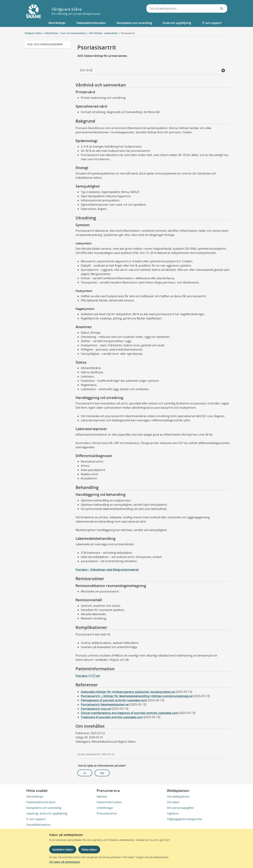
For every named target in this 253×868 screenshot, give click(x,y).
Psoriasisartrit (128, 33)
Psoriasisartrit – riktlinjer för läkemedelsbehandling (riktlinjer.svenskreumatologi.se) (137, 696)
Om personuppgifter (181, 808)
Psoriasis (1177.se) (88, 676)
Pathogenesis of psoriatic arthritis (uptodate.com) (114, 700)
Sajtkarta (173, 813)
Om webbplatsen (178, 797)
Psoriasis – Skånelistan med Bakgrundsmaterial (107, 570)
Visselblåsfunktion (38, 825)
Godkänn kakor (63, 850)
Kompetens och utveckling (44, 808)
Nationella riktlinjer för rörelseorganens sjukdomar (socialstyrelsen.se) (128, 692)
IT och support (36, 819)
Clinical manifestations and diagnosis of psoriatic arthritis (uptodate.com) (130, 713)
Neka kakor (89, 850)
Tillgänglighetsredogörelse (184, 819)
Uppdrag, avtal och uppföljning (47, 813)
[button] (57, 23)
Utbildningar (105, 808)
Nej (102, 773)
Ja (85, 773)
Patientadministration (41, 802)
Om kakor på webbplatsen (65, 862)
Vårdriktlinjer (35, 797)
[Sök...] (222, 8)
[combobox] (181, 8)
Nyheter (102, 797)
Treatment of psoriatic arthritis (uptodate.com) (112, 717)
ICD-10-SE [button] (152, 71)
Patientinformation (109, 802)
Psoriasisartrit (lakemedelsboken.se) (105, 704)
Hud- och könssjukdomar (45, 44)
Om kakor (173, 802)
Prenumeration (107, 813)
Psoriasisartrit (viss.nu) (96, 709)
